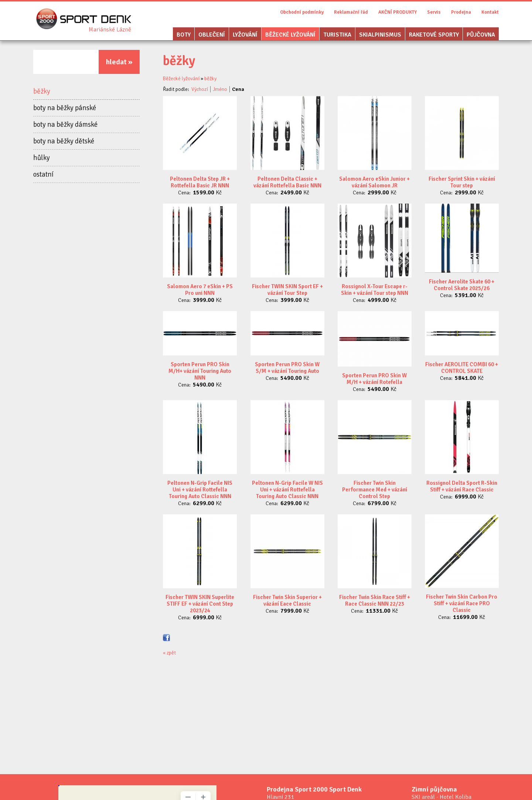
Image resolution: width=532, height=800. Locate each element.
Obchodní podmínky (302, 12)
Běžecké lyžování (290, 35)
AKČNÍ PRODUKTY (398, 12)
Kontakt (490, 12)
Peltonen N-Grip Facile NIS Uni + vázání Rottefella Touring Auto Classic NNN (200, 490)
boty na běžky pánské (65, 108)
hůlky (42, 158)
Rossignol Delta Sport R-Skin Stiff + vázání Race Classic (462, 486)
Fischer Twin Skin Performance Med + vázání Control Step (375, 490)
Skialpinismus (380, 35)
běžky (42, 91)
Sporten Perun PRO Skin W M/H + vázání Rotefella (374, 379)
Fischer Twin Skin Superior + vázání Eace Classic (287, 600)
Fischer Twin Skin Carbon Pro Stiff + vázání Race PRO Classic (462, 603)
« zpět (169, 653)
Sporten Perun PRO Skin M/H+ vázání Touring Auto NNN (200, 371)
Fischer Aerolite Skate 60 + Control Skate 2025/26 (462, 285)
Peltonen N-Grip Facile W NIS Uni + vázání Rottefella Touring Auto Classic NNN (287, 490)
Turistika (337, 35)
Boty (184, 35)
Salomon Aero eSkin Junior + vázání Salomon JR (374, 182)
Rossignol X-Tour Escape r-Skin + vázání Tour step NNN (375, 290)
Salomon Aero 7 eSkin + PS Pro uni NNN (200, 290)
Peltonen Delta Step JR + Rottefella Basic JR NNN (200, 182)
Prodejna (461, 12)
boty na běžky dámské (65, 125)
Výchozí (200, 89)
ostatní (43, 174)
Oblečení (212, 35)
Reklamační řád (351, 12)
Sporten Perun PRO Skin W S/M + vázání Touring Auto (287, 368)
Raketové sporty (434, 35)
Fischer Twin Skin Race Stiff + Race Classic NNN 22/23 (375, 600)
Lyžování (245, 35)
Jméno (220, 89)
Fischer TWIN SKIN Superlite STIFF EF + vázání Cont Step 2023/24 (200, 604)
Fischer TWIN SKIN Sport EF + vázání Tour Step (287, 290)
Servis (434, 12)
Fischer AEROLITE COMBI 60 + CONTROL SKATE (462, 368)
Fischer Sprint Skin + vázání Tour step (462, 182)
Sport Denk (110, 30)
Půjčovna (481, 35)
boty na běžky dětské (64, 141)
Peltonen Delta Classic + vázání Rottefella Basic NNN (287, 182)
